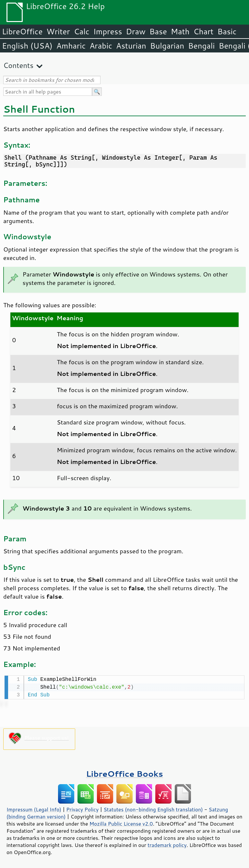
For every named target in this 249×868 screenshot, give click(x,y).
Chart (203, 31)
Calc (82, 31)
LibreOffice (22, 31)
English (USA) (27, 46)
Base (158, 31)
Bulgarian (167, 46)
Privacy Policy (82, 809)
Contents (18, 65)
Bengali (201, 46)
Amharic (71, 46)
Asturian (131, 46)
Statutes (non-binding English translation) (153, 809)
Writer (58, 31)
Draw (136, 31)
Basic (227, 31)
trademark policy (167, 844)
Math (180, 31)
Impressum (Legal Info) (34, 809)
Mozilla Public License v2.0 (121, 823)
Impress (108, 31)
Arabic (101, 46)
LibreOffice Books (124, 773)
